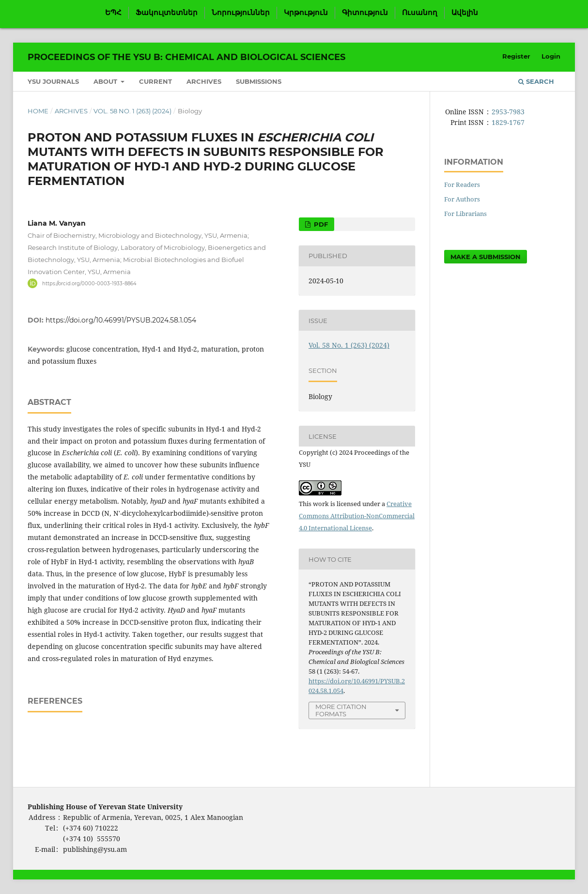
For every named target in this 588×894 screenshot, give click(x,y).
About (106, 81)
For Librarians (465, 214)
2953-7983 (508, 112)
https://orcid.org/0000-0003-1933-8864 (89, 283)
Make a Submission (486, 257)
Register (516, 56)
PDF (320, 224)
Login (551, 56)
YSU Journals (53, 81)
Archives (204, 81)
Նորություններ (241, 13)
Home (38, 111)
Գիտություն (365, 13)
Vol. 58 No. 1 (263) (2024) (132, 111)
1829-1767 (508, 122)
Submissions (259, 81)
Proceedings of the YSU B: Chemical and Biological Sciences (186, 57)
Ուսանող (420, 13)
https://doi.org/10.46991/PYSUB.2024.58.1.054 (121, 320)
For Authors (462, 199)
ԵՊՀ (113, 13)
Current (155, 81)
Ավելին (465, 13)
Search (536, 81)
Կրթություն (306, 13)
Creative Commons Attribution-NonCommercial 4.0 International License (357, 516)
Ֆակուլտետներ (167, 13)
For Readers (462, 185)
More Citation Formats (341, 710)
